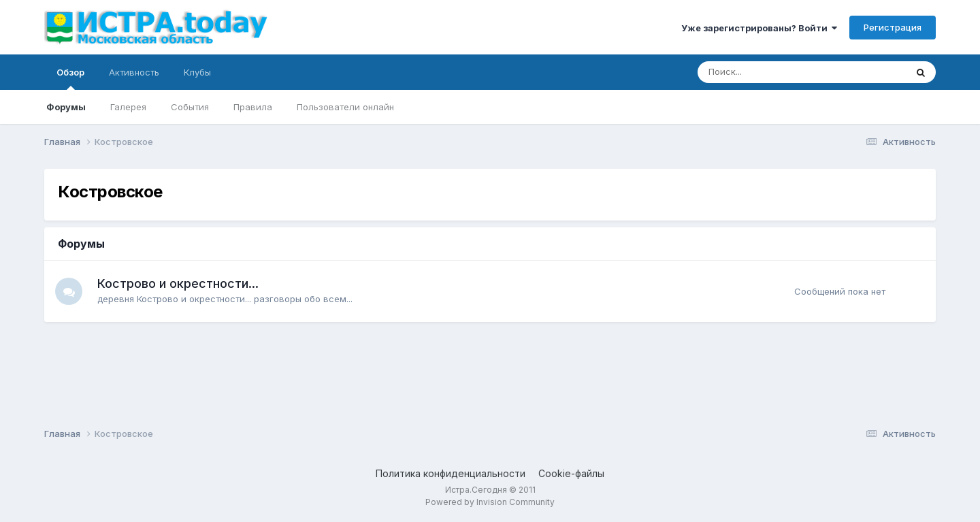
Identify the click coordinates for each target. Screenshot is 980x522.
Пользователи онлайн (345, 107)
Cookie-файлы (571, 473)
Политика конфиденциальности (451, 473)
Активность (134, 72)
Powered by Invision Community (490, 502)
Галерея (128, 107)
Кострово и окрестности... (178, 283)
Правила (253, 107)
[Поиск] (764, 72)
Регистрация (893, 27)
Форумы (66, 107)
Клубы (197, 72)
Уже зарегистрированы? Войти (759, 28)
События (190, 107)
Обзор (70, 78)
